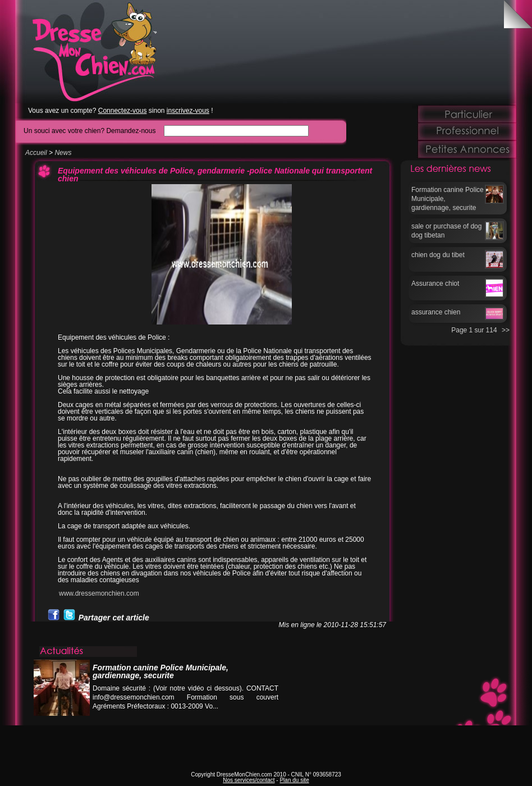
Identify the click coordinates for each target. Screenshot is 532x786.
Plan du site (294, 780)
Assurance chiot (435, 284)
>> (506, 330)
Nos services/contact (249, 780)
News (63, 153)
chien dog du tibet (438, 255)
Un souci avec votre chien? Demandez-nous (90, 131)
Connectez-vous (123, 111)
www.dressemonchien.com (99, 593)
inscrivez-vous (188, 111)
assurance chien (436, 312)
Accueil (36, 153)
